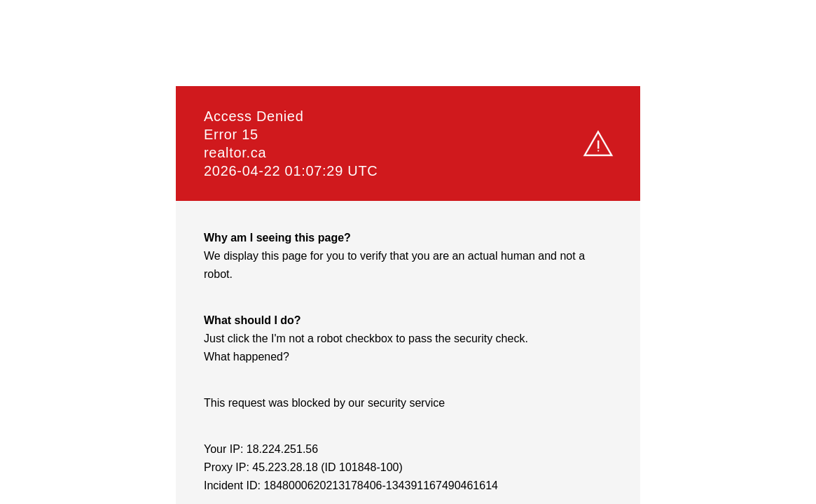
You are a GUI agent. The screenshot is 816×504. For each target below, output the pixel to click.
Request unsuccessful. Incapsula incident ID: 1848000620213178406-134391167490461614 (408, 252)
